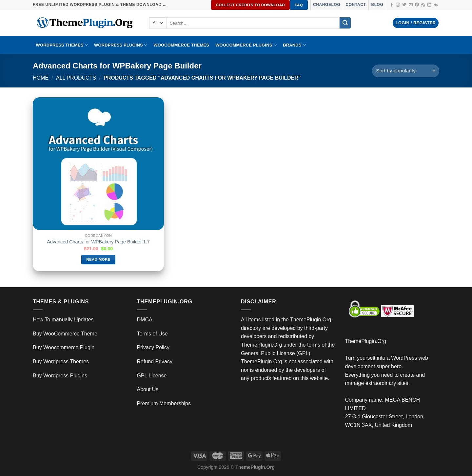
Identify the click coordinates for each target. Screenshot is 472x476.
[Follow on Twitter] (404, 5)
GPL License (152, 376)
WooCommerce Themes (181, 45)
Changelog (327, 5)
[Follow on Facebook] (392, 5)
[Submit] (345, 23)
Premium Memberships (164, 403)
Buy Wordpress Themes (61, 362)
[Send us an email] (411, 5)
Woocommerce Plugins (246, 45)
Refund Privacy (155, 362)
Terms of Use (152, 334)
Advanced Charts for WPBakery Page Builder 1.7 (98, 242)
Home (41, 78)
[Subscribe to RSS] (423, 5)
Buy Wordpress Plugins (60, 376)
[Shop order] (406, 71)
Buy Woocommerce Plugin (64, 347)
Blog (377, 5)
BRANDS (294, 45)
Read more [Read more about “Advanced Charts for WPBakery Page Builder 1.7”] (98, 259)
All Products (76, 78)
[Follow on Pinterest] (417, 5)
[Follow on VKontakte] (436, 5)
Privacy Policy (153, 347)
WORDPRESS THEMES (62, 45)
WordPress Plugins (121, 45)
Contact (356, 5)
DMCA (145, 320)
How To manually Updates (63, 320)
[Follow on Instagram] (398, 5)
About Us (148, 389)
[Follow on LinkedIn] (429, 5)
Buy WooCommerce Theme (65, 334)
